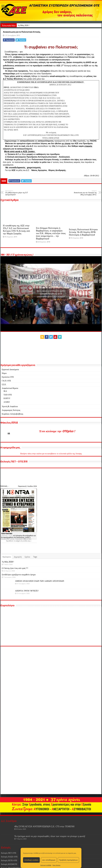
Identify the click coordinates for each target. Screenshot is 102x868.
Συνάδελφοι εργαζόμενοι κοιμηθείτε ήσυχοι (32, 631)
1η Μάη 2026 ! (24, 25)
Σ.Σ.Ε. (4, 402)
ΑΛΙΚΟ (7, 420)
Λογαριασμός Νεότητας (11, 428)
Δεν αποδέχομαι (49, 860)
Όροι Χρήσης (56, 865)
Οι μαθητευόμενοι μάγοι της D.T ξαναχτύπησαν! (18, 211)
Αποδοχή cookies (31, 860)
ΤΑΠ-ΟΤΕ (8, 413)
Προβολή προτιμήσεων (68, 860)
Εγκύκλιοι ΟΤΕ (8, 395)
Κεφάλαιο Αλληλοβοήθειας (12, 432)
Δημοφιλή (18, 606)
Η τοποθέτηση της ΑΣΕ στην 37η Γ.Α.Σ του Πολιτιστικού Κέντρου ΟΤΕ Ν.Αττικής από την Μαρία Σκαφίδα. (16, 248)
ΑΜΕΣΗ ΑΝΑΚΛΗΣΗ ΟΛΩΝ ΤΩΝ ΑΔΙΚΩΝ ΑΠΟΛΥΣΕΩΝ (40, 640)
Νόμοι (4, 391)
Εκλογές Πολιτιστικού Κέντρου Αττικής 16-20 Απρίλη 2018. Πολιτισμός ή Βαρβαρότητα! (83, 250)
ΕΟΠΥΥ (7, 416)
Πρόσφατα (7, 606)
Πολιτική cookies (46, 865)
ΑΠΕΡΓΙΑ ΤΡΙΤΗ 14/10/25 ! (27, 650)
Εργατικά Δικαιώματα (10, 387)
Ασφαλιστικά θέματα (10, 406)
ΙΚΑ (5, 409)
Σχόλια (27, 606)
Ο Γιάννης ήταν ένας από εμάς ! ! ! (28, 621)
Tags (35, 606)
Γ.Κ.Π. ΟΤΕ (6, 399)
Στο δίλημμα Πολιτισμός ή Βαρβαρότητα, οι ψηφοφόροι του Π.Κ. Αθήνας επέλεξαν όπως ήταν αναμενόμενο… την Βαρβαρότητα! (51, 251)
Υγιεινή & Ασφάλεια (10, 424)
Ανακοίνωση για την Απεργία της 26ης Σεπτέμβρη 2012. (84, 211)
